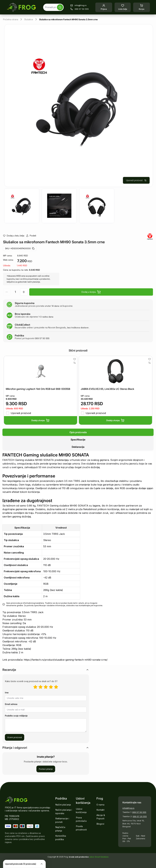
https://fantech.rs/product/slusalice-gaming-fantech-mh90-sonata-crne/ (66, 660)
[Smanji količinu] (7, 292)
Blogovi (100, 824)
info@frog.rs (128, 808)
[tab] (78, 432)
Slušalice (29, 19)
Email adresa (11, 704)
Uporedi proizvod (136, 180)
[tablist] (78, 440)
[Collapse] (42, 864)
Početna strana (11, 19)
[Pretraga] (60, 7)
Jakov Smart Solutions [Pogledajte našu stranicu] (99, 857)
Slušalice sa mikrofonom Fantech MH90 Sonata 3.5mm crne (68, 19)
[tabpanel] (78, 558)
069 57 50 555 (139, 812)
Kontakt (100, 810)
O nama (100, 805)
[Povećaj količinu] (24, 292)
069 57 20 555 (140, 816)
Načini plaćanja (63, 805)
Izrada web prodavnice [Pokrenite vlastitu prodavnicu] (79, 857)
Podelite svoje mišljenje (16, 716)
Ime (7, 692)
